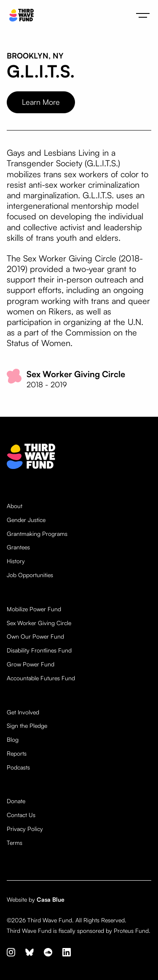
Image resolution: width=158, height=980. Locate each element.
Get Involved (23, 712)
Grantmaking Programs (37, 534)
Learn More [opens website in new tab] (41, 102)
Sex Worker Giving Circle (39, 623)
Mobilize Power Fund (34, 609)
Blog (13, 740)
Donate (16, 801)
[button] (143, 15)
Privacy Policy (25, 829)
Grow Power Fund (31, 664)
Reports (17, 754)
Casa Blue (51, 899)
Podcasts (18, 767)
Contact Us (21, 815)
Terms (15, 843)
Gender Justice (26, 520)
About (15, 506)
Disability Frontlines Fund (39, 650)
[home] (19, 15)
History (16, 561)
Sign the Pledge (27, 726)
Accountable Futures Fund (41, 678)
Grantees (18, 547)
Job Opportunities (30, 575)
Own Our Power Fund (35, 636)
